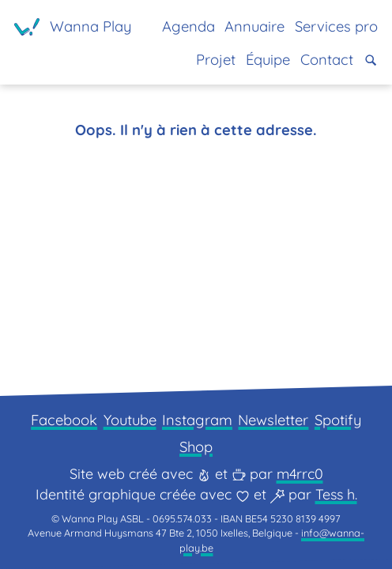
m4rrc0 (300, 474)
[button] (371, 60)
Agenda (188, 26)
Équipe (268, 60)
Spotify (338, 420)
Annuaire (254, 26)
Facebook (64, 420)
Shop (196, 447)
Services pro (336, 26)
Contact (327, 60)
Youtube (130, 420)
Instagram (197, 420)
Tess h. (336, 494)
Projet (216, 60)
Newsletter (273, 420)
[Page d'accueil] (73, 27)
